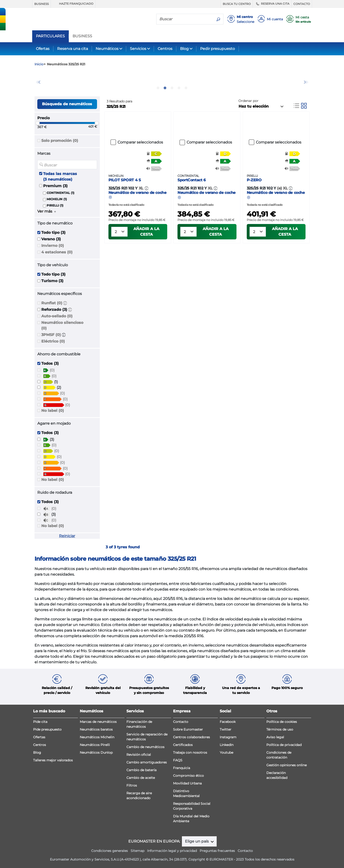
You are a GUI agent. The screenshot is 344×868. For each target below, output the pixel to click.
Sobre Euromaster (188, 729)
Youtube (226, 752)
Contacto (181, 722)
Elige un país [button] (197, 841)
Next (306, 82)
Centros (165, 49)
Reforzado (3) (54, 310)
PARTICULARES (50, 36)
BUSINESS (42, 4)
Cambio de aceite (141, 778)
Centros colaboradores (191, 737)
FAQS (178, 760)
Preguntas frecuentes (217, 851)
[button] (65, 303)
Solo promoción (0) (60, 141)
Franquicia (182, 768)
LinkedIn (227, 745)
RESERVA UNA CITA (272, 4)
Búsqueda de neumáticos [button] (67, 104)
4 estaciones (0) (57, 252)
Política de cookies (282, 722)
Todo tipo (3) (53, 233)
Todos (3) (50, 363)
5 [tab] (186, 88)
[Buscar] (185, 19)
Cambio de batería (141, 770)
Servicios (138, 49)
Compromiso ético (188, 776)
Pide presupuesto (47, 729)
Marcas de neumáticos (98, 722)
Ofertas (43, 49)
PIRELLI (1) (55, 205)
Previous (38, 82)
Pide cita (40, 722)
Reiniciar (67, 536)
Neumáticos (107, 49)
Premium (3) (55, 186)
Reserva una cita (73, 49)
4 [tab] (179, 88)
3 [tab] (172, 88)
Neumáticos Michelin (97, 737)
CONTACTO (302, 4)
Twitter (226, 729)
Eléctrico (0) (53, 341)
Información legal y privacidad (172, 851)
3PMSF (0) (51, 335)
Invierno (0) (53, 246)
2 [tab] (165, 88)
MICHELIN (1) (57, 199)
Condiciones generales (109, 851)
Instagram (228, 737)
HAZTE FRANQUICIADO (73, 4)
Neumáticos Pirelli (95, 745)
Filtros (132, 785)
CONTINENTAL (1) (61, 193)
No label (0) (53, 411)
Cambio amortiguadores (147, 762)
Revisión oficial (139, 755)
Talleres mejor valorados (53, 760)
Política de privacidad (284, 745)
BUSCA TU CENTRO (237, 4)
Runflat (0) (52, 303)
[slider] (38, 123)
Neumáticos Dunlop (96, 752)
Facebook (228, 722)
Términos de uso (280, 729)
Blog (184, 49)
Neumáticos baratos (96, 729)
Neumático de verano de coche (138, 201)
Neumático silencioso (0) (62, 325)
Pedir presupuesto (217, 49)
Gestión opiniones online (287, 765)
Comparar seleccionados (140, 142)
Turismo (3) (52, 281)
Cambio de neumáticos (145, 747)
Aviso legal (275, 737)
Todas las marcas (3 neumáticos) (60, 177)
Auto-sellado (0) (57, 316)
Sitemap (137, 851)
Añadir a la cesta (146, 246)
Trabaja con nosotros (190, 752)
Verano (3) (51, 239)
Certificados (183, 745)
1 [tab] (158, 88)
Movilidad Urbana (187, 783)
